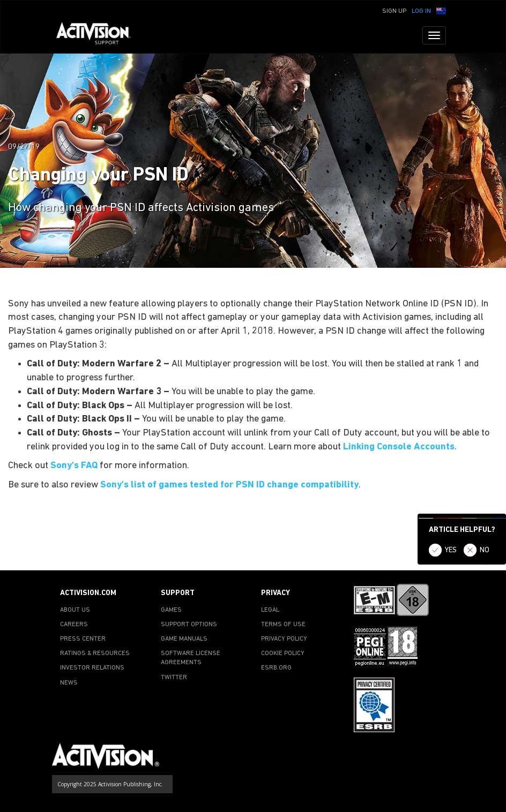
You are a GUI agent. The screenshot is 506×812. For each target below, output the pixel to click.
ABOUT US (75, 610)
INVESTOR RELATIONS (92, 668)
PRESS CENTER (83, 639)
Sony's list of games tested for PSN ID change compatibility (229, 485)
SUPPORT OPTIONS (189, 625)
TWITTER (174, 678)
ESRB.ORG (276, 668)
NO (485, 550)
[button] (441, 10)
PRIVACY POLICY (284, 639)
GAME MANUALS (184, 639)
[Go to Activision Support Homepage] (99, 35)
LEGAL (270, 610)
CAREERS (74, 625)
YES (451, 550)
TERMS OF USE (283, 625)
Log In (421, 11)
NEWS (69, 683)
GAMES (171, 610)
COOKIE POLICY (283, 653)
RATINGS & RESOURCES (95, 653)
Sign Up (394, 11)
